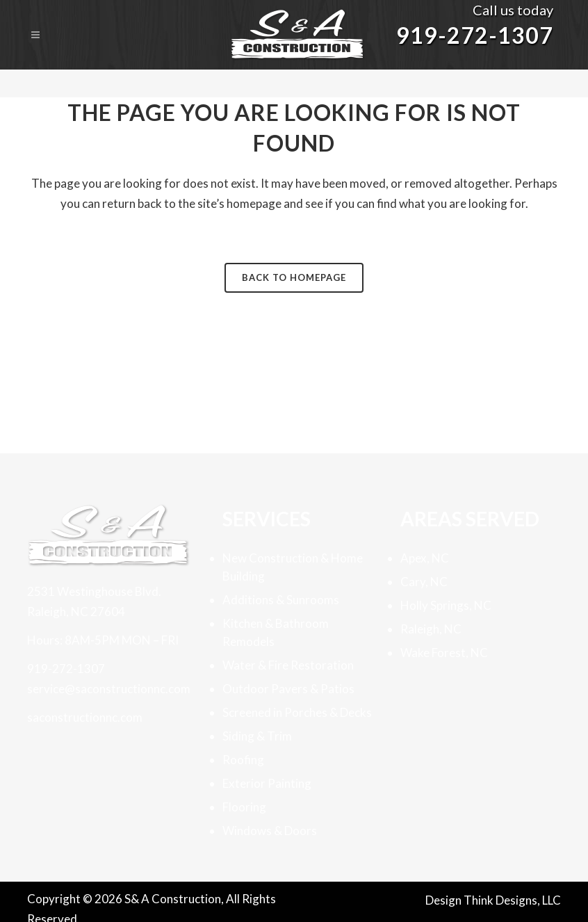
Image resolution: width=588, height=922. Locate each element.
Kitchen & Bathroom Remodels (276, 632)
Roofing (243, 760)
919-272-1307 (475, 35)
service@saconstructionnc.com (109, 689)
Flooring (244, 807)
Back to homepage (294, 277)
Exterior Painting (267, 783)
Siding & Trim (257, 736)
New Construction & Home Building (293, 567)
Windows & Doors (270, 831)
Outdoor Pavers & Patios (288, 689)
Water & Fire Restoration (288, 665)
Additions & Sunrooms (281, 600)
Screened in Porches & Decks (297, 712)
